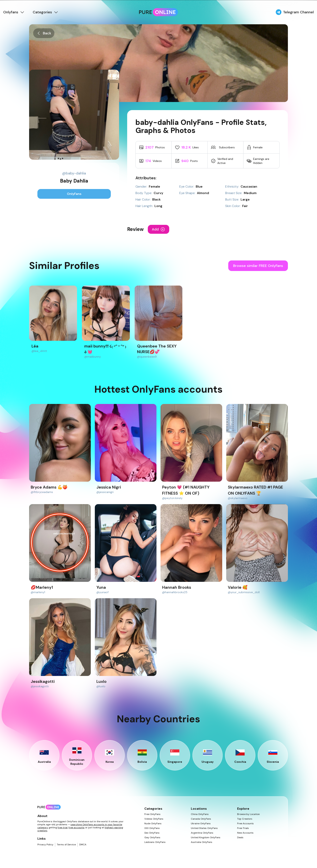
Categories (46, 12)
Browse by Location (248, 814)
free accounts (77, 828)
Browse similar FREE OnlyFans (258, 266)
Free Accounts (245, 824)
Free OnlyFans (152, 814)
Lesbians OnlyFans (155, 842)
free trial (63, 828)
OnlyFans (74, 194)
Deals (240, 838)
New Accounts (245, 833)
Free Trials (243, 828)
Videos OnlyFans (154, 819)
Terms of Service (66, 845)
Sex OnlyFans (152, 833)
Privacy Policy (45, 845)
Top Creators (245, 819)
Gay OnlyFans (152, 838)
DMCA (83, 845)
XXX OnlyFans (152, 828)
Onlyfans (14, 12)
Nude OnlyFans (153, 824)
